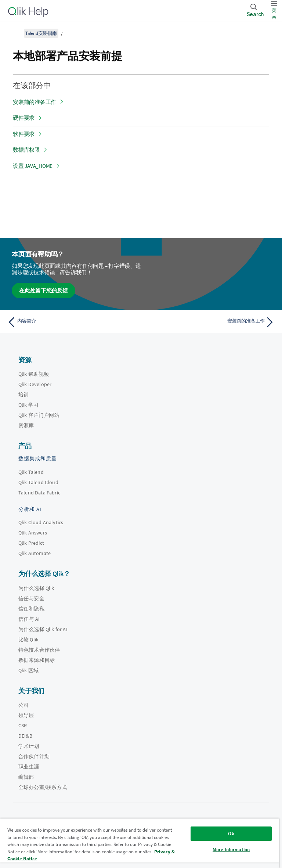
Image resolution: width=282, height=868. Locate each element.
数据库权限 (26, 150)
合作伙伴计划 (34, 756)
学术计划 (29, 746)
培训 (23, 395)
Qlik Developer (35, 384)
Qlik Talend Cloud (38, 482)
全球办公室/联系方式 (43, 787)
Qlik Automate (35, 553)
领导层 (26, 715)
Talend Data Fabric (39, 493)
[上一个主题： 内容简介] (72, 322)
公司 (23, 705)
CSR (23, 725)
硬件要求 (24, 118)
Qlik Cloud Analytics (41, 522)
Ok (231, 834)
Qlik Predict (31, 543)
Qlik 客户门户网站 (39, 415)
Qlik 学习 (28, 405)
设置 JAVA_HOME (33, 166)
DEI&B (25, 736)
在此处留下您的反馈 (44, 290)
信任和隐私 (31, 609)
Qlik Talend (31, 472)
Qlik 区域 (28, 670)
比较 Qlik (28, 640)
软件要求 (24, 134)
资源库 (26, 425)
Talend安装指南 (41, 33)
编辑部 (26, 777)
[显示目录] (15, 33)
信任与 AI (29, 619)
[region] (140, 843)
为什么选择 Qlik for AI (43, 629)
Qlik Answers (33, 533)
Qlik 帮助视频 (34, 374)
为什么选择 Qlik (36, 588)
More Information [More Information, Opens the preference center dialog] (231, 849)
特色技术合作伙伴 (39, 650)
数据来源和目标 (37, 660)
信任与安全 (31, 598)
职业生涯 (29, 767)
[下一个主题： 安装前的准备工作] (210, 322)
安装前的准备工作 (35, 102)
